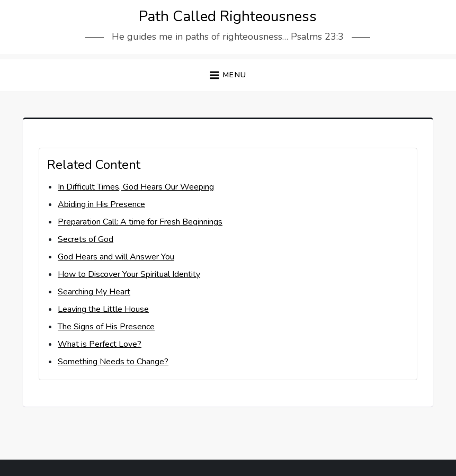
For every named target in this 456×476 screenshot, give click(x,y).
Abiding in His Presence (101, 204)
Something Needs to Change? (113, 362)
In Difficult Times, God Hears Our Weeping (136, 187)
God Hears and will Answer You (116, 257)
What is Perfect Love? (100, 344)
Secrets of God (86, 239)
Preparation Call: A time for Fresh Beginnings (140, 222)
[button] (228, 75)
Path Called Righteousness (228, 16)
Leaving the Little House (103, 309)
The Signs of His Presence (106, 327)
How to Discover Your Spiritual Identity (129, 274)
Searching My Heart (94, 292)
